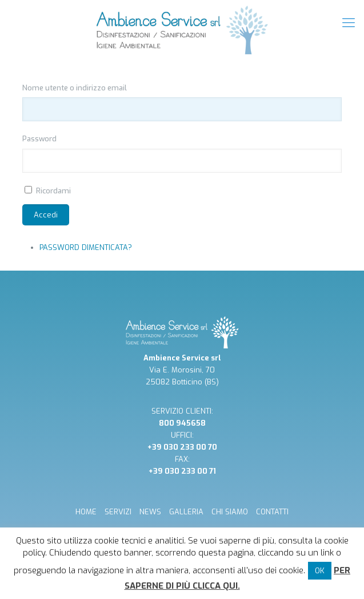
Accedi (46, 215)
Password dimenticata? (86, 247)
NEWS (150, 512)
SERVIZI (118, 512)
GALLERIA (186, 512)
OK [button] (320, 571)
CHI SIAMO (230, 512)
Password (39, 139)
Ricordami (53, 191)
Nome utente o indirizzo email (75, 88)
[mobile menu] (349, 23)
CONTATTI (272, 512)
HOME (86, 512)
